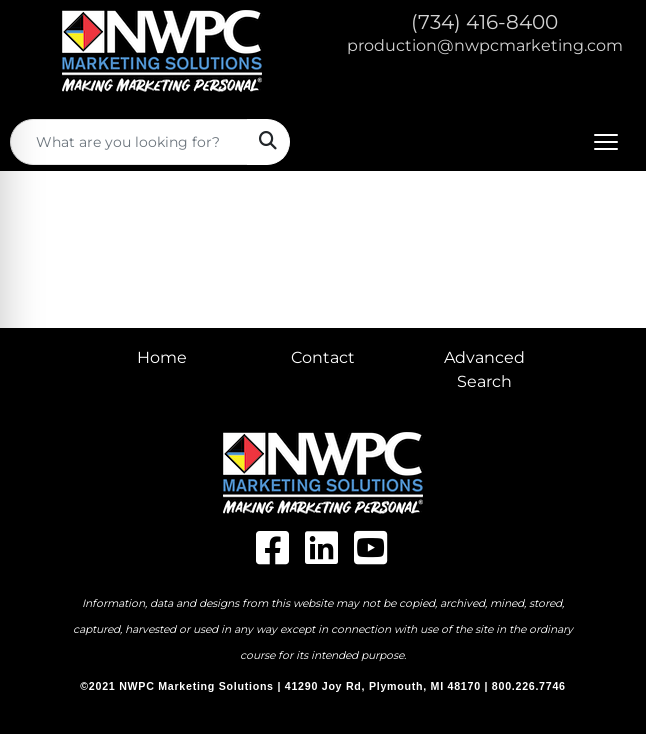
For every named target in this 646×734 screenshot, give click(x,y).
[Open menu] (606, 142)
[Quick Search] (129, 142)
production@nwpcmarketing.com (485, 45)
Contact (323, 357)
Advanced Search (484, 369)
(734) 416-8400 (484, 22)
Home (162, 357)
